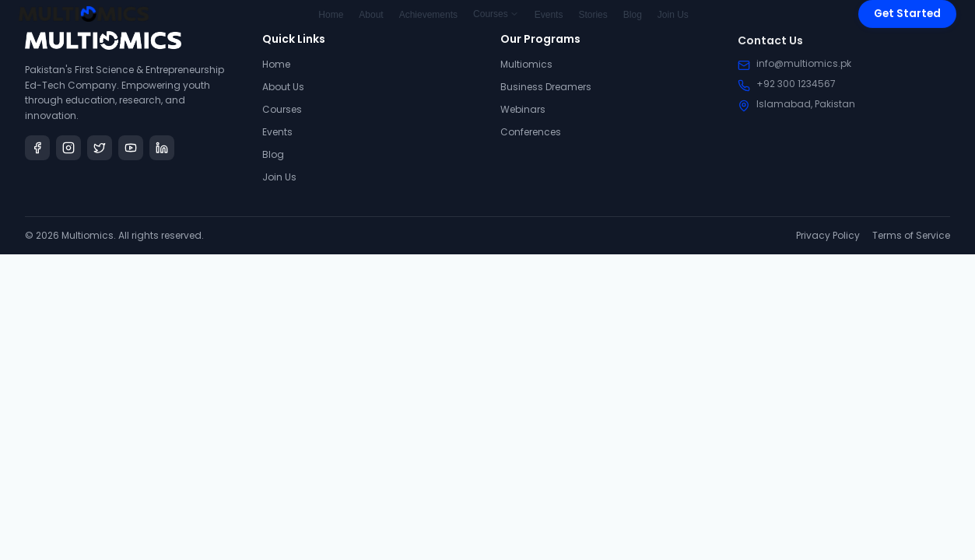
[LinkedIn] (162, 148)
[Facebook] (37, 148)
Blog (273, 154)
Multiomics (526, 66)
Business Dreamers (546, 88)
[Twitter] (100, 148)
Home (276, 64)
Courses (282, 109)
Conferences (531, 133)
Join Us (279, 177)
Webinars (523, 111)
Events (277, 132)
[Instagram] (68, 148)
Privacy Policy (828, 236)
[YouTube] (131, 148)
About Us (283, 87)
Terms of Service (911, 236)
